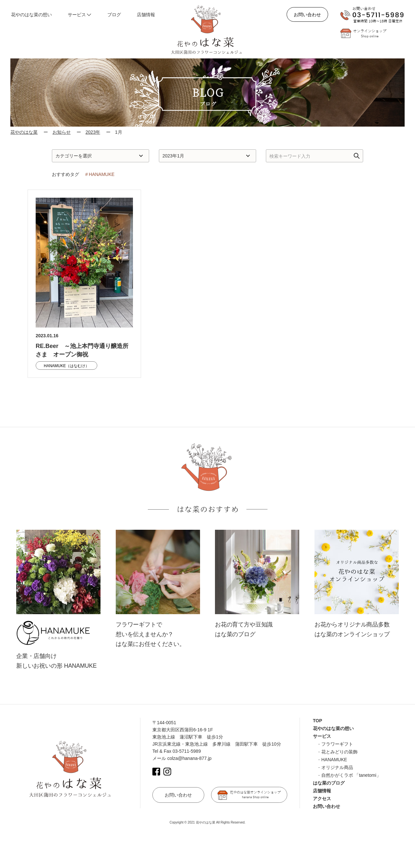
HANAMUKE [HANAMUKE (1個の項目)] (102, 174)
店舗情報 (322, 791)
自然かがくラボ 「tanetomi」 (351, 775)
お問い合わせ (307, 15)
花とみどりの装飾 (339, 752)
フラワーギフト (337, 744)
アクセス (322, 799)
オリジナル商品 (337, 767)
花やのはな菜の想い (333, 728)
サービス (322, 736)
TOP (318, 721)
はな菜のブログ (329, 783)
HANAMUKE (334, 760)
